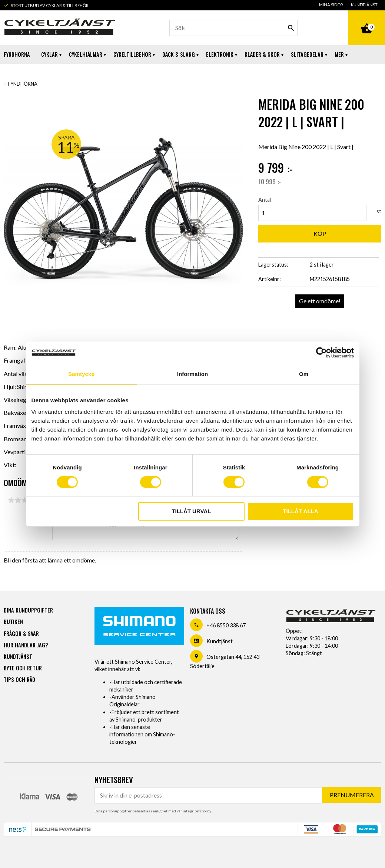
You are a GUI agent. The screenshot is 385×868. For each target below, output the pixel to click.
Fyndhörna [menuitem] (17, 54)
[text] (320, 168)
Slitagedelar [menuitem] (307, 54)
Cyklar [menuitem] (49, 54)
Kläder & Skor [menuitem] (262, 54)
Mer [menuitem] (339, 54)
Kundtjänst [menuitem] (364, 5)
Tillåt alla (300, 511)
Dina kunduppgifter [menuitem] (28, 610)
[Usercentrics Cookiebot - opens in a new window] (321, 353)
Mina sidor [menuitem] (331, 5)
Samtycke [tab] (81, 374)
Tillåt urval (191, 511)
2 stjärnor (18, 500)
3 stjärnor (24, 500)
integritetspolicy (197, 811)
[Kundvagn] (366, 20)
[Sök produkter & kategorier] (233, 28)
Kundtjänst (220, 641)
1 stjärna (11, 500)
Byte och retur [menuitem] (23, 668)
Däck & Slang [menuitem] (179, 54)
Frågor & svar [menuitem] (21, 633)
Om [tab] (304, 374)
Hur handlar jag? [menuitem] (26, 645)
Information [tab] (193, 374)
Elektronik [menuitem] (220, 54)
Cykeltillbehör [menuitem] (132, 54)
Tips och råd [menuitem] (19, 679)
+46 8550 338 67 (226, 625)
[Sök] (291, 28)
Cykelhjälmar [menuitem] (86, 54)
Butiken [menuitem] (13, 622)
